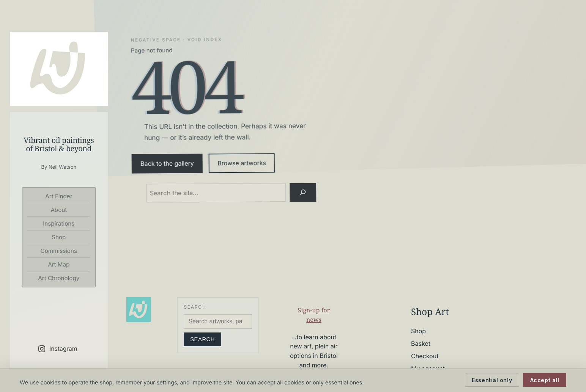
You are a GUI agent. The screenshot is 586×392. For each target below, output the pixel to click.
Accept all (545, 380)
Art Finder (59, 196)
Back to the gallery (167, 164)
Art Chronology (59, 278)
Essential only (492, 380)
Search (202, 339)
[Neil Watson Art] (59, 69)
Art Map (59, 264)
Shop (59, 237)
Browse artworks (242, 163)
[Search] (303, 192)
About (59, 210)
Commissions (59, 251)
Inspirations (59, 223)
